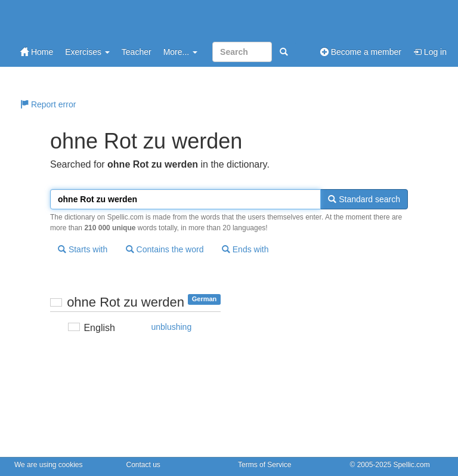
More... (180, 52)
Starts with (83, 249)
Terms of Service (264, 465)
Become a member (361, 52)
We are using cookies (49, 465)
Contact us (143, 465)
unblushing (171, 327)
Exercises (87, 52)
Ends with (245, 249)
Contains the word (165, 249)
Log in (430, 52)
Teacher (137, 52)
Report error (48, 104)
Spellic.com (411, 465)
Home (37, 52)
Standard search (364, 199)
